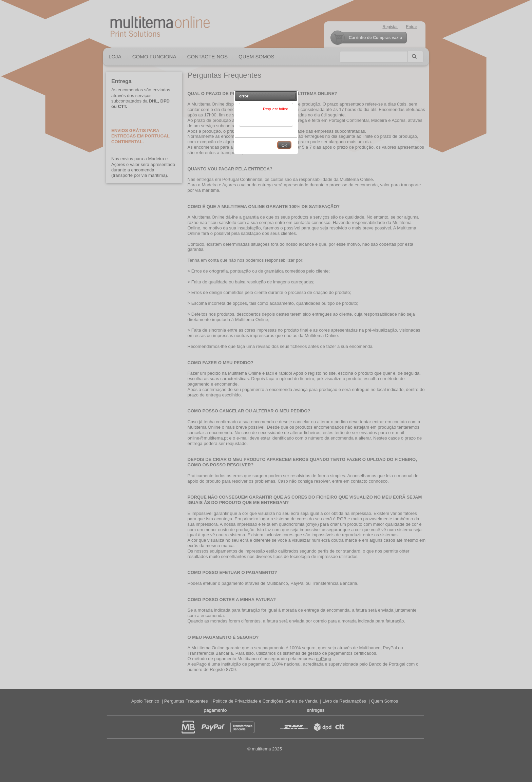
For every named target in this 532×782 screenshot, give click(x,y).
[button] (292, 96)
